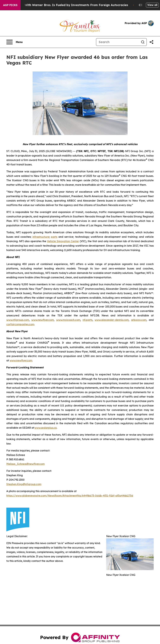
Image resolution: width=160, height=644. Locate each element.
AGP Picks (10, 5)
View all (152, 5)
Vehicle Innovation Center (63, 241)
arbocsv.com (139, 320)
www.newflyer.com (43, 320)
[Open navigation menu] (14, 42)
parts (54, 237)
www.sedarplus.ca (46, 428)
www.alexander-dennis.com (112, 320)
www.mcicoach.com (68, 320)
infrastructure (41, 237)
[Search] (118, 42)
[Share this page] (151, 42)
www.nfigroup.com (18, 320)
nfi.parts (88, 320)
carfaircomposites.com (20, 324)
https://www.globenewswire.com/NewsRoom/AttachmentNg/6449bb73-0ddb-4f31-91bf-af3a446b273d (70, 496)
